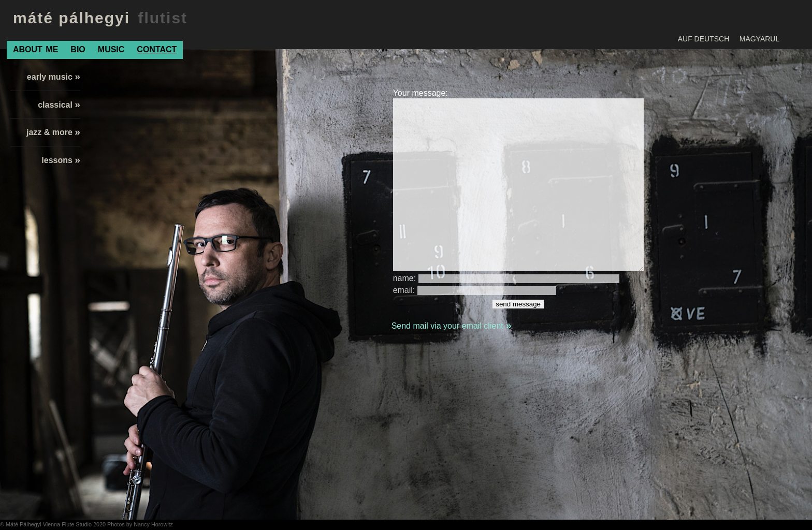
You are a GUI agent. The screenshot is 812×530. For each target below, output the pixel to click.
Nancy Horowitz (153, 524)
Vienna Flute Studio (68, 524)
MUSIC (111, 49)
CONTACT (157, 49)
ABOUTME (35, 49)
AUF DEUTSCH (704, 39)
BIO (78, 49)
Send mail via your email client (452, 326)
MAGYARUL (760, 39)
